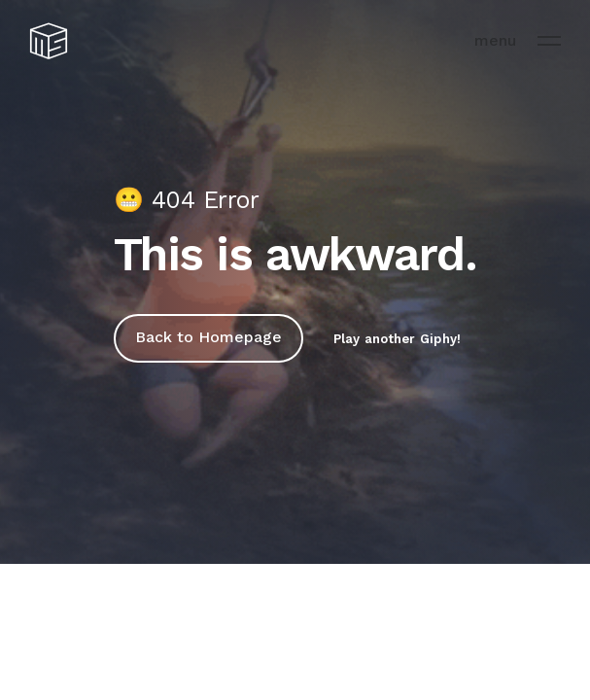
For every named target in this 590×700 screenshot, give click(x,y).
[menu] (549, 41)
